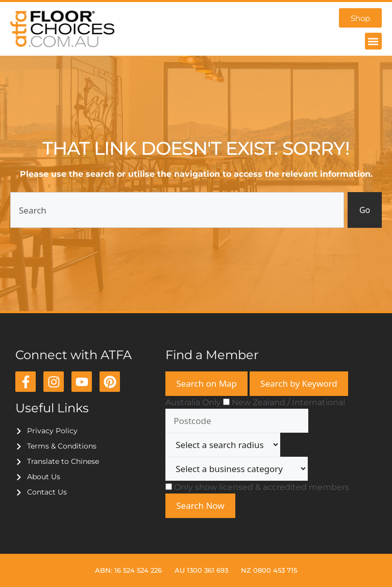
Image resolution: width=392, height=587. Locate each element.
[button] (373, 42)
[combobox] (176, 210)
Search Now (200, 506)
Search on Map (206, 383)
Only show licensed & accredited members (262, 487)
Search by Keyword (299, 383)
